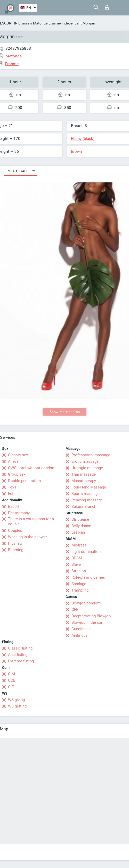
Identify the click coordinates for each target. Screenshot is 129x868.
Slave (76, 564)
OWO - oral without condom (32, 468)
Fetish (13, 494)
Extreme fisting (21, 661)
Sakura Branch (84, 507)
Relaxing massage (87, 500)
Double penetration (24, 481)
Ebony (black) (83, 139)
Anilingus (79, 635)
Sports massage (86, 494)
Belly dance (81, 526)
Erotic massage (85, 461)
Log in (107, 7)
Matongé (40, 23)
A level (14, 461)
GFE (75, 610)
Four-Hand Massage (89, 487)
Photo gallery (21, 171)
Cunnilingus (82, 629)
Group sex (17, 474)
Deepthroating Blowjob (91, 616)
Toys (12, 487)
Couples (15, 530)
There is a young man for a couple (31, 521)
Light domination (86, 552)
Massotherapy (84, 481)
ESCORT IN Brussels (16, 23)
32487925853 (18, 48)
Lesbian (78, 532)
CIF (11, 687)
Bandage (79, 584)
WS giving (16, 700)
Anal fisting (18, 655)
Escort (14, 507)
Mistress (79, 545)
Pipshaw (15, 543)
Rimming (16, 550)
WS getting (17, 706)
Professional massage (91, 455)
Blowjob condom (86, 603)
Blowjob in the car (87, 622)
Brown (76, 151)
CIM (11, 674)
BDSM (77, 558)
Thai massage (84, 474)
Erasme (55, 23)
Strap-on (79, 571)
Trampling (80, 590)
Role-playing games (88, 577)
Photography (19, 513)
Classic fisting (20, 648)
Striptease (80, 519)
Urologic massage (87, 468)
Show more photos (65, 412)
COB (12, 680)
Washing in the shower (27, 537)
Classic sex (18, 455)
